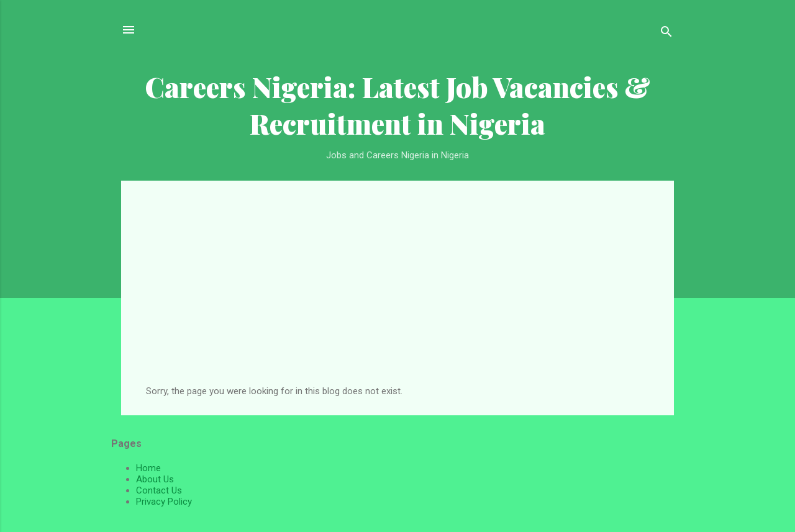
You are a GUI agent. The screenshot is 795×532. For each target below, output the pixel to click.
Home (148, 468)
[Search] (666, 34)
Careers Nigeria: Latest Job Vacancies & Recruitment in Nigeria (397, 105)
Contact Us (159, 490)
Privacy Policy (164, 502)
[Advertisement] (397, 292)
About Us (155, 479)
